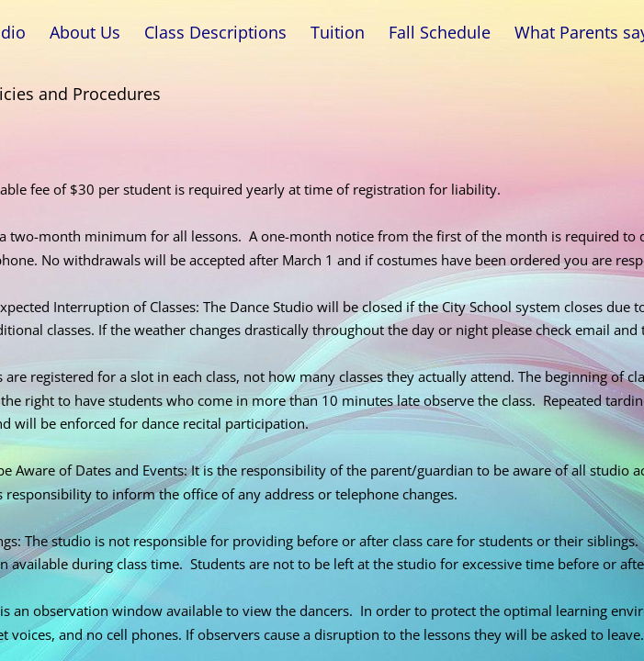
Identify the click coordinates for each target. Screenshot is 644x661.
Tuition (338, 32)
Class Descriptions (215, 32)
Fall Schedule (440, 32)
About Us (85, 32)
